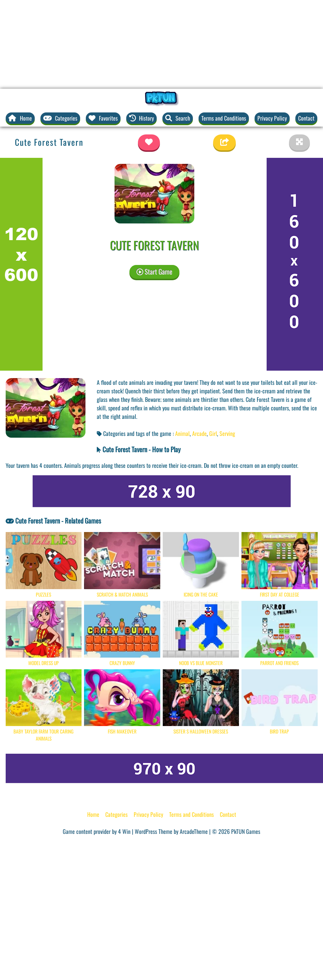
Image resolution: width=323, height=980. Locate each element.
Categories (116, 814)
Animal (182, 433)
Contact (306, 118)
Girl (213, 433)
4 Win (124, 831)
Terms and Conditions (224, 118)
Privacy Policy (272, 118)
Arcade (199, 433)
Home (93, 814)
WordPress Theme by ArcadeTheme (171, 831)
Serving (227, 433)
